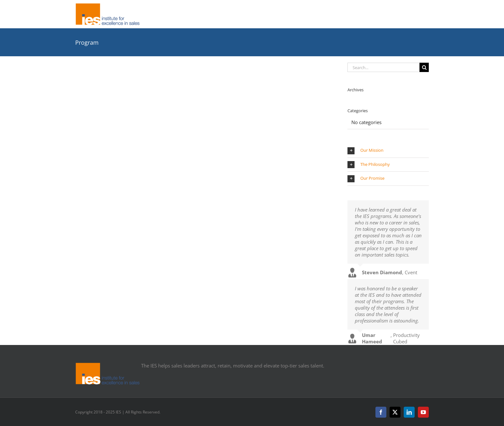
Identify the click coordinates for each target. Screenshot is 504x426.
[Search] (424, 67)
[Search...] (383, 67)
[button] (388, 151)
